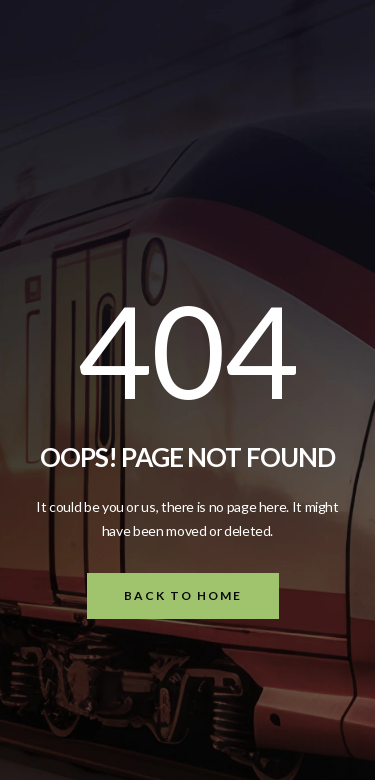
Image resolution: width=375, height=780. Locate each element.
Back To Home (183, 595)
